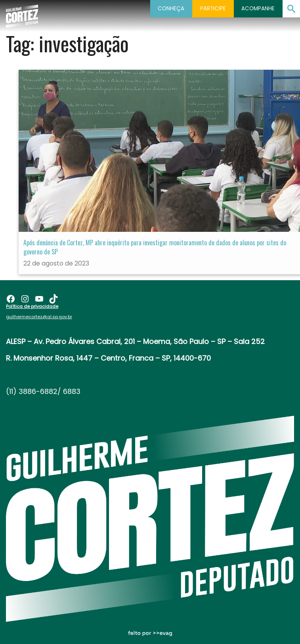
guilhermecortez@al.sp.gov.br (39, 317)
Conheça (171, 9)
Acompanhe (258, 9)
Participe (213, 9)
